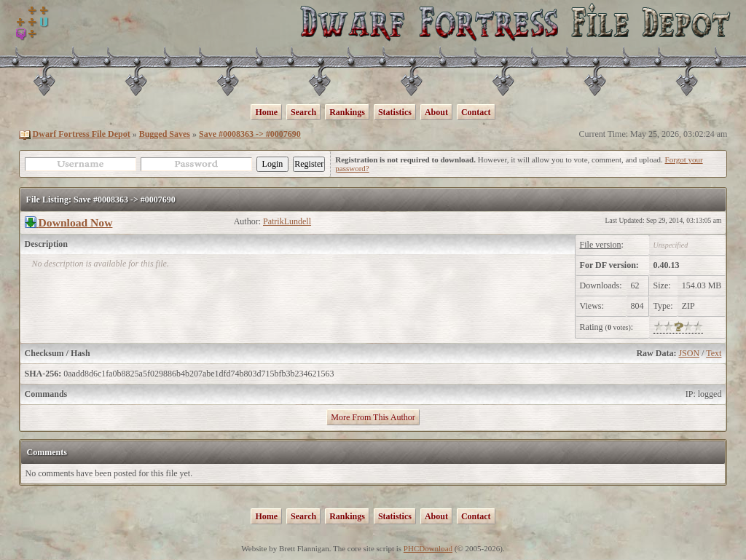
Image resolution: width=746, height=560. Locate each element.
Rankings (347, 112)
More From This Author (373, 417)
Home (266, 112)
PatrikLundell (287, 221)
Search (303, 112)
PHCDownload (428, 548)
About (436, 112)
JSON (689, 353)
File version (601, 245)
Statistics (395, 112)
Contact (476, 112)
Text (714, 353)
